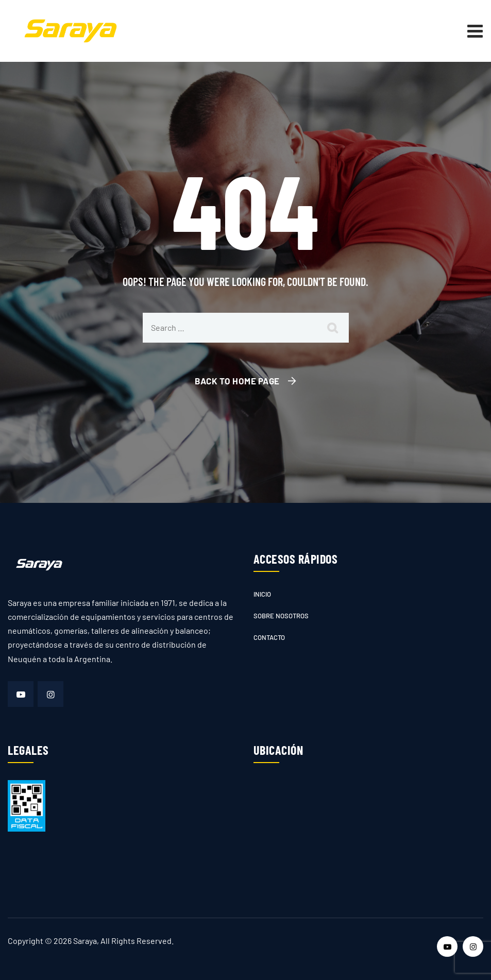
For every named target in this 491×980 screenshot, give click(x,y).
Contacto (269, 637)
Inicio (262, 594)
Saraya (85, 941)
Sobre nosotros (281, 616)
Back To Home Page (237, 381)
